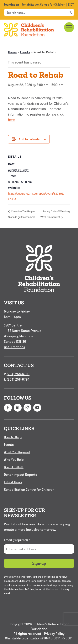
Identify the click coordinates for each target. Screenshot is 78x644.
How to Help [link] (13, 437)
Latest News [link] (13, 482)
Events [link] (25, 52)
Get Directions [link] (14, 347)
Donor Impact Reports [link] (20, 474)
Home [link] (12, 52)
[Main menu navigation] (69, 27)
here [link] (11, 120)
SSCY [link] (71, 4)
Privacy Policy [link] (54, 634)
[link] (11, 4)
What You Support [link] (17, 452)
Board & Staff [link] (14, 467)
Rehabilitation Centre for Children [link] (43, 4)
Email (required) (17, 540)
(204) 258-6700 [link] (18, 374)
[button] (8, 408)
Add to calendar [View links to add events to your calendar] (30, 139)
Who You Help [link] (14, 459)
